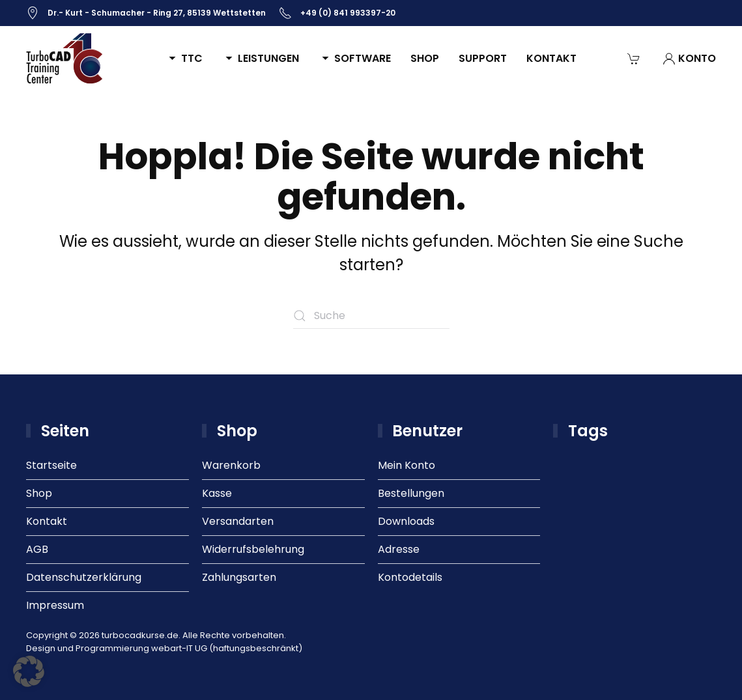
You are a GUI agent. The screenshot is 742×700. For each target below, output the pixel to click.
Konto (689, 58)
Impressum (55, 605)
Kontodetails (410, 577)
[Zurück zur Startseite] (65, 59)
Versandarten (238, 521)
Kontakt (551, 58)
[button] (29, 671)
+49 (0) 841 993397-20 (337, 13)
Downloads (406, 521)
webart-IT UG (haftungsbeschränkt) (227, 648)
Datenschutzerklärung (84, 577)
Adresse (399, 549)
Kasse (217, 493)
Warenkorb (231, 465)
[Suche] (371, 316)
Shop (39, 493)
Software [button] (355, 58)
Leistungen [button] (261, 58)
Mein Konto (407, 465)
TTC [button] (184, 58)
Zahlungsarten (239, 577)
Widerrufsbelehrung (253, 549)
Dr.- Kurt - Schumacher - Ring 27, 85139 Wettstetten (146, 13)
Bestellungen (411, 493)
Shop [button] (425, 58)
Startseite (51, 465)
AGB (37, 549)
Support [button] (483, 58)
